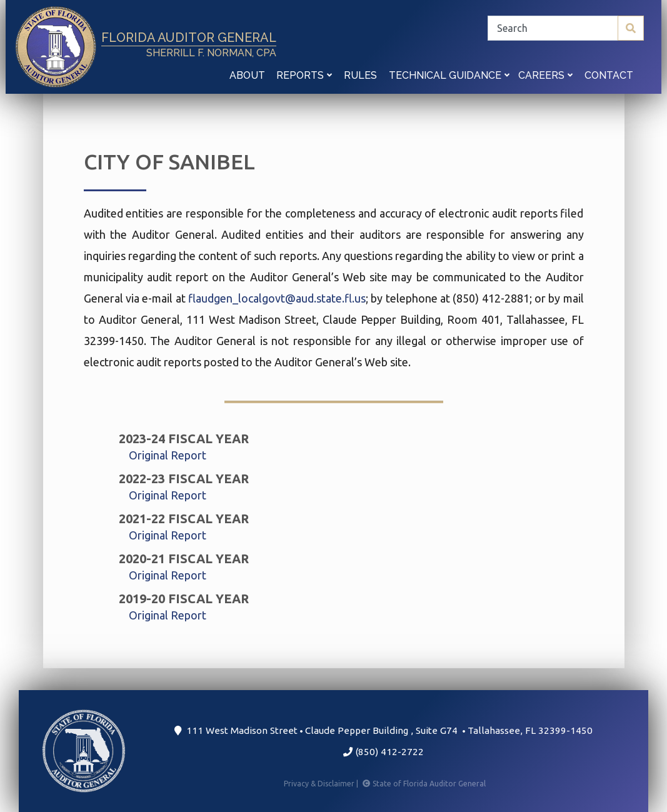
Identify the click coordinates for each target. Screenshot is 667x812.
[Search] (566, 28)
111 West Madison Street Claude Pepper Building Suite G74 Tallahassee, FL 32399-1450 (384, 730)
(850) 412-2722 (384, 752)
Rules (360, 75)
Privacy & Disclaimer (322, 784)
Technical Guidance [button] (449, 75)
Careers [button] (545, 75)
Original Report (168, 455)
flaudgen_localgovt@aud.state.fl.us (277, 298)
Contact (609, 75)
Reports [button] (304, 75)
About (247, 75)
